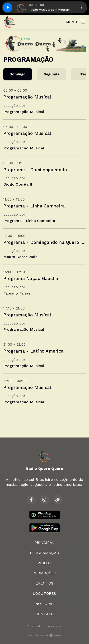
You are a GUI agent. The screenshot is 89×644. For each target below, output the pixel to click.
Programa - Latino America (33, 351)
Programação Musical (27, 97)
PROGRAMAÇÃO (45, 553)
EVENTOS (45, 583)
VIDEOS (44, 563)
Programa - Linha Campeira (34, 206)
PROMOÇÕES (44, 573)
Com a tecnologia (45, 635)
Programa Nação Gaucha (31, 278)
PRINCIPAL (44, 543)
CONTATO (45, 614)
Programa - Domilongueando (35, 170)
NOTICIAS (45, 604)
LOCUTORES (44, 593)
